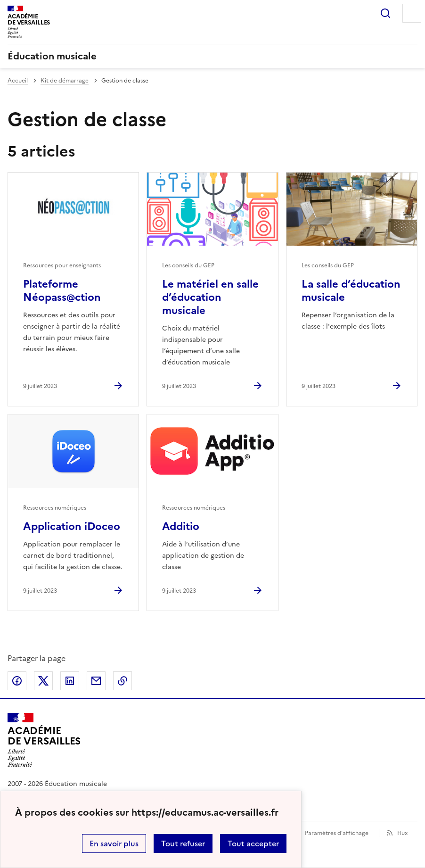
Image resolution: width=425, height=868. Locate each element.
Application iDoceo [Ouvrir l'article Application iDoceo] (72, 526)
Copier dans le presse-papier (123, 681)
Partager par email (96, 681)
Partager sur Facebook (17, 681)
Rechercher (385, 13)
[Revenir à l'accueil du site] (44, 740)
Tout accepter (253, 843)
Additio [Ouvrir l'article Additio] (181, 526)
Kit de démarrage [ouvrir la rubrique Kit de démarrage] (65, 81)
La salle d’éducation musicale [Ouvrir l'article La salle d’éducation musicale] (351, 291)
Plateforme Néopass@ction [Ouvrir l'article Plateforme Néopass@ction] (62, 291)
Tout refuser (183, 843)
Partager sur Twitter (43, 681)
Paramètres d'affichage (337, 833)
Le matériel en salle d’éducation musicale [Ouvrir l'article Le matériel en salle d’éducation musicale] (210, 297)
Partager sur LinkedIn (70, 681)
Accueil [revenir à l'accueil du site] (18, 81)
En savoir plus (114, 843)
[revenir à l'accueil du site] (212, 56)
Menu (412, 13)
